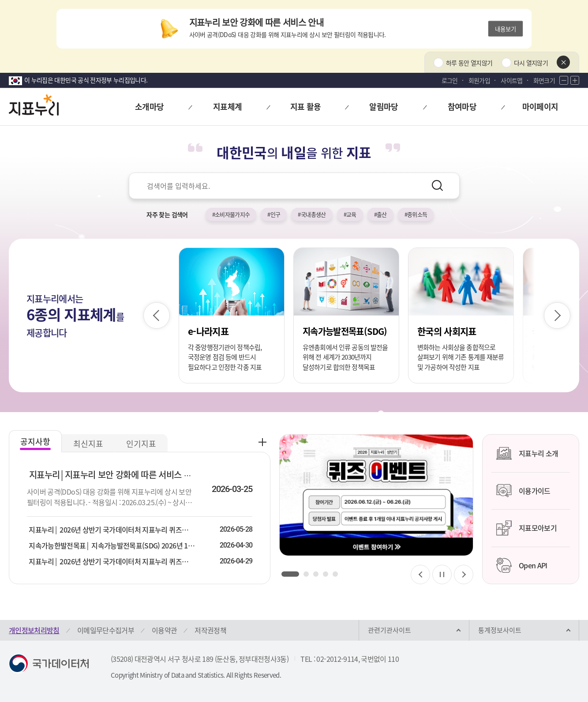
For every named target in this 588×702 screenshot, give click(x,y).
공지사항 (35, 441)
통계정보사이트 (500, 630)
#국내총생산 (312, 214)
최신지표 (88, 444)
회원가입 (479, 80)
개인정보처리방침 (34, 630)
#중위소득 (416, 214)
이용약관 (164, 630)
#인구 (274, 214)
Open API (522, 565)
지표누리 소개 (527, 454)
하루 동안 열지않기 (469, 63)
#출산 (380, 214)
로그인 (450, 80)
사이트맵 (511, 80)
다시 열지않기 (531, 63)
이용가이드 (523, 491)
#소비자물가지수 (231, 214)
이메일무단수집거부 (106, 630)
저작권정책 (210, 630)
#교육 (350, 214)
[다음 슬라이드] (557, 315)
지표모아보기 (526, 528)
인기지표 (141, 444)
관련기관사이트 (390, 630)
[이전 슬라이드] (157, 315)
